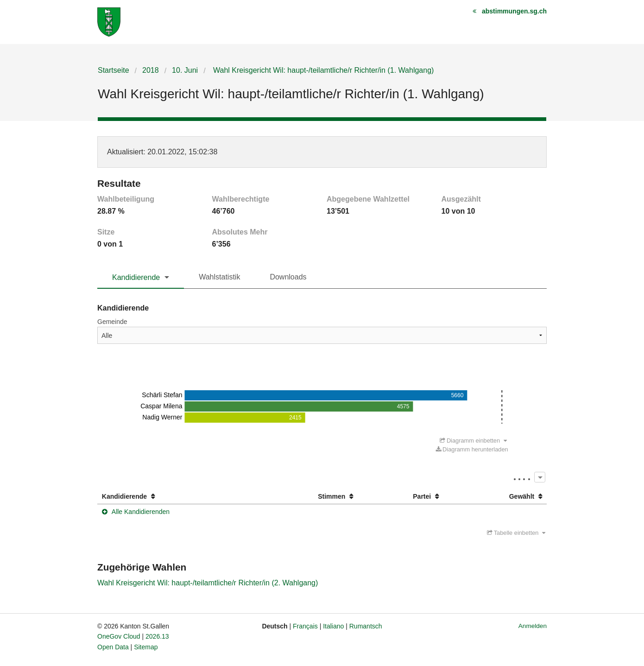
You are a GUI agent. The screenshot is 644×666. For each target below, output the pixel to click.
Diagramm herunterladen (472, 449)
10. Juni (185, 70)
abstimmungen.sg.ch (514, 11)
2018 (151, 70)
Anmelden (533, 626)
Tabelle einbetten (516, 533)
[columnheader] (173, 497)
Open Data (113, 647)
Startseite (114, 70)
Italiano (333, 626)
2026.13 (157, 636)
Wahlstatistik (219, 277)
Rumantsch (366, 626)
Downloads (288, 277)
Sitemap (146, 647)
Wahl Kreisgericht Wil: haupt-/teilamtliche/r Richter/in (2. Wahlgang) (208, 583)
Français (305, 626)
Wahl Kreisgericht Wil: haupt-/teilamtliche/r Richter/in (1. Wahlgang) (323, 70)
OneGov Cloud (119, 636)
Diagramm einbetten (473, 441)
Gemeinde (112, 322)
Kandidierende (136, 277)
